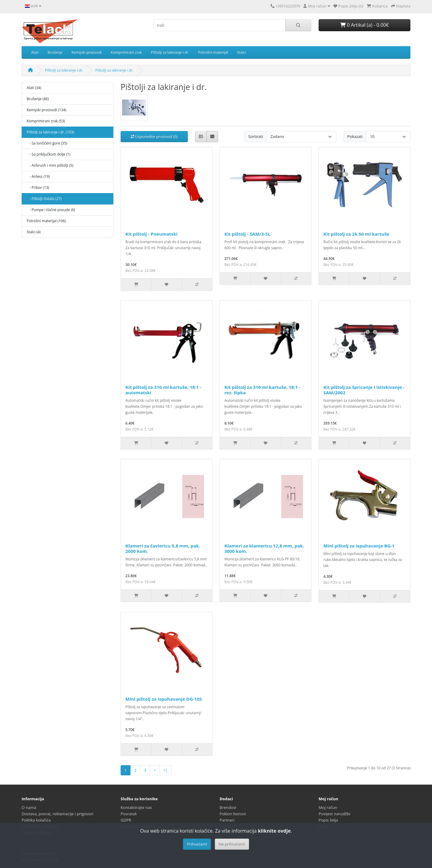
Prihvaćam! (197, 844)
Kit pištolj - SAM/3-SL (247, 234)
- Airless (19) (38, 176)
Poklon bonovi (233, 814)
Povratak (129, 814)
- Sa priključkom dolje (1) (49, 154)
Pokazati (355, 136)
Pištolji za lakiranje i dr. (170, 52)
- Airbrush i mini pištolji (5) (50, 165)
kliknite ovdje (274, 831)
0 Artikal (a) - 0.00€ (364, 25)
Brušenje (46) (38, 99)
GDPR (126, 820)
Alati (35, 52)
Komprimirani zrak (126, 52)
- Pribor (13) (38, 188)
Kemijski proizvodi (87, 52)
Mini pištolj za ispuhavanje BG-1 (359, 546)
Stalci (241, 52)
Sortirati (256, 136)
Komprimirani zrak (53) (46, 121)
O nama (29, 807)
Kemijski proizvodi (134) (46, 110)
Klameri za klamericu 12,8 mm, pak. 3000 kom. (264, 548)
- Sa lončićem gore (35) (47, 143)
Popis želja (328, 820)
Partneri (227, 820)
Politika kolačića (36, 820)
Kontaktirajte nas (136, 807)
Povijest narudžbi (334, 814)
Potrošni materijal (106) (46, 221)
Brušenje (55, 52)
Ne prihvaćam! (232, 844)
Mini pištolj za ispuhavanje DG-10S (164, 699)
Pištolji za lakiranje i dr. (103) (50, 132)
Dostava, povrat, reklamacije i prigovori (57, 814)
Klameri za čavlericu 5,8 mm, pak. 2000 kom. (163, 548)
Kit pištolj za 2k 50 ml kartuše (356, 234)
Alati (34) (34, 88)
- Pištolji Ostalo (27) (44, 199)
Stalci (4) (34, 232)
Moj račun (328, 807)
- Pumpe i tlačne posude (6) (51, 210)
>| (166, 770)
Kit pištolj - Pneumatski (151, 234)
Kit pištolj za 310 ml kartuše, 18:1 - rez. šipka (262, 390)
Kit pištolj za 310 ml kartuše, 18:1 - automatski (163, 390)
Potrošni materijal (213, 52)
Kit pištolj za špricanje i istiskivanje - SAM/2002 (364, 390)
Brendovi (228, 807)
